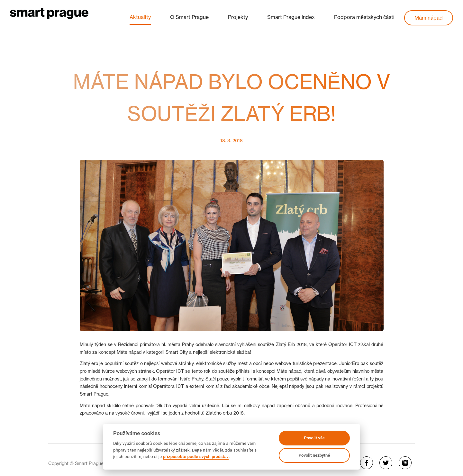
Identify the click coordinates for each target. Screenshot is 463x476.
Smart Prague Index (291, 17)
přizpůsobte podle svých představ (196, 456)
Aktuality (140, 17)
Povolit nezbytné (314, 455)
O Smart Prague (189, 17)
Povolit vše (314, 438)
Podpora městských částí (364, 17)
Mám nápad (429, 18)
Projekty (238, 17)
